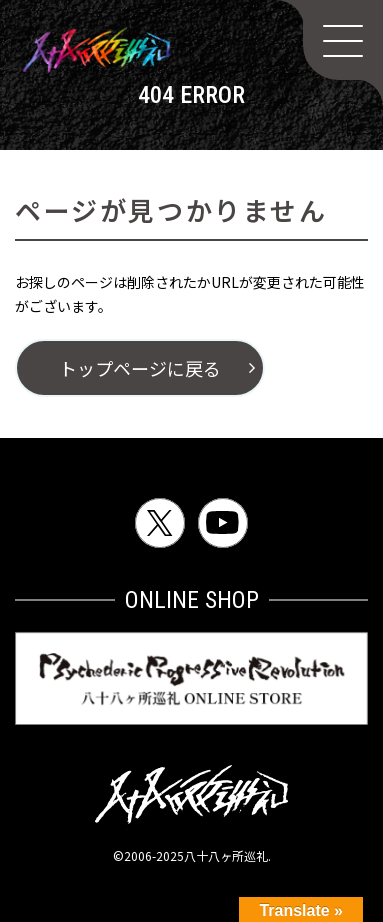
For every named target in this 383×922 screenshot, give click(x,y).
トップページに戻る (140, 368)
